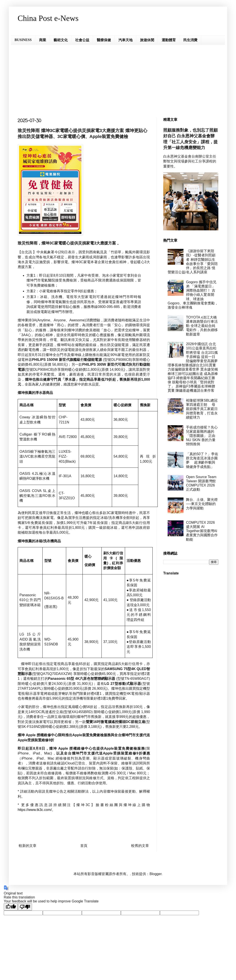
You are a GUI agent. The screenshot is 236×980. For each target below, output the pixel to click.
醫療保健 (104, 40)
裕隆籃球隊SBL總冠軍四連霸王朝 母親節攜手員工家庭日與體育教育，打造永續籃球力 (202, 409)
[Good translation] (11, 907)
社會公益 (82, 40)
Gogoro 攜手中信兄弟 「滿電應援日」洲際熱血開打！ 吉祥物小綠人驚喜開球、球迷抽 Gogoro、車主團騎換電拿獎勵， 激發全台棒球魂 (193, 295)
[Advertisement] (118, 78)
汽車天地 (125, 40)
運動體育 (169, 40)
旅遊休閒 (147, 40)
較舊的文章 (140, 846)
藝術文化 (61, 40)
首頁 (84, 846)
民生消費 (190, 40)
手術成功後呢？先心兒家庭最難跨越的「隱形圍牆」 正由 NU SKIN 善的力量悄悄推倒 (202, 436)
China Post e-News (48, 18)
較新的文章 (28, 846)
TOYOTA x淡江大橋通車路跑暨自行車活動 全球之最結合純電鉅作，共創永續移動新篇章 (202, 326)
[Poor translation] (25, 907)
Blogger (155, 874)
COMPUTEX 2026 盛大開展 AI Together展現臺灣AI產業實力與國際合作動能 (202, 531)
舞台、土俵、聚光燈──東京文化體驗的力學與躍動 (202, 504)
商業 (43, 40)
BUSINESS (23, 40)
